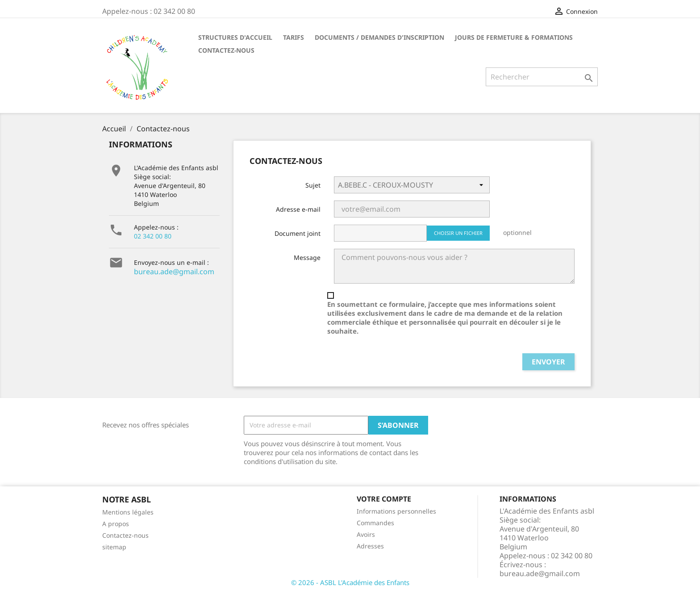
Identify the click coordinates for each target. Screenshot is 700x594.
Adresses (370, 546)
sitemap (114, 547)
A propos (116, 524)
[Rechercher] (542, 77)
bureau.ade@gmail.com (174, 272)
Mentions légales (128, 512)
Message (307, 257)
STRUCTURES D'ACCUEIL (235, 37)
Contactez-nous (125, 535)
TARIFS (294, 37)
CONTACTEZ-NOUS (226, 50)
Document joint (298, 233)
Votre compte (384, 499)
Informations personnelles (396, 511)
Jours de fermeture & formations (514, 37)
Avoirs (366, 534)
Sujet (313, 185)
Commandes (375, 523)
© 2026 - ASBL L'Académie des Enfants (350, 582)
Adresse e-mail (298, 209)
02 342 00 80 (153, 236)
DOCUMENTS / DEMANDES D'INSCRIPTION (379, 37)
